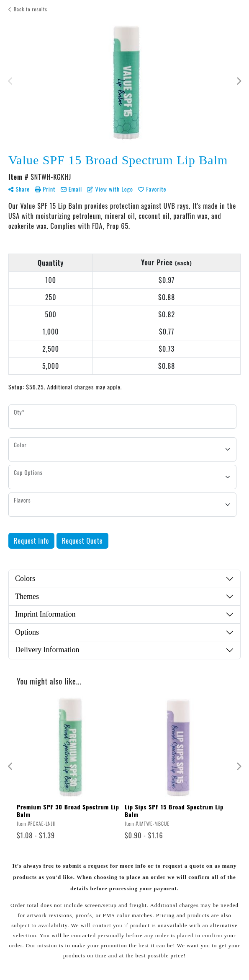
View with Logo (110, 189)
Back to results (28, 9)
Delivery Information (47, 650)
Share (19, 189)
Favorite (152, 189)
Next (239, 81)
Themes (27, 596)
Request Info (31, 541)
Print (45, 189)
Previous (10, 81)
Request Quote (82, 541)
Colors (25, 578)
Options (27, 632)
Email (72, 189)
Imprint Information (45, 614)
